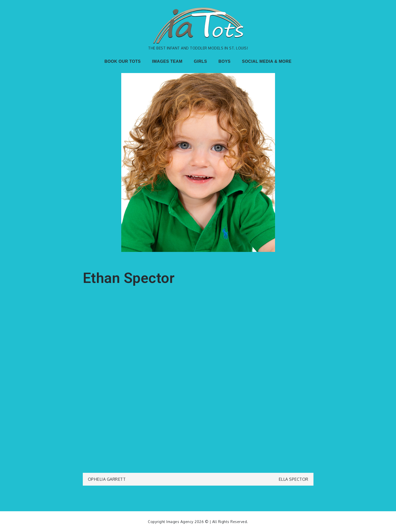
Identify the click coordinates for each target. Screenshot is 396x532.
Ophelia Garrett (107, 479)
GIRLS (200, 61)
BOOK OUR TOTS (123, 61)
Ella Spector (293, 479)
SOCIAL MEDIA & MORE (267, 61)
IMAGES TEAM (167, 61)
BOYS (224, 61)
